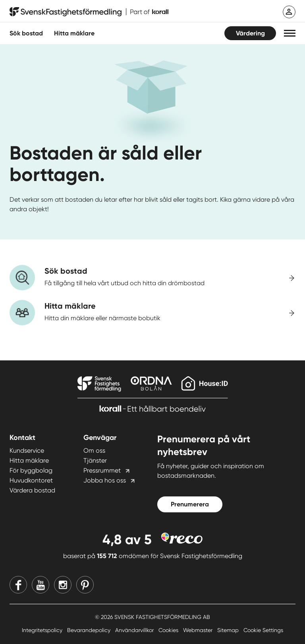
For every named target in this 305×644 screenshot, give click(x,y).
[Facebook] (18, 585)
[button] (290, 33)
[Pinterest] (85, 585)
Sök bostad (26, 33)
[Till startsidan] (89, 12)
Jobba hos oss (105, 480)
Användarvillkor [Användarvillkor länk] (135, 630)
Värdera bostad (32, 490)
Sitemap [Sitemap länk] (229, 630)
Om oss (94, 450)
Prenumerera (190, 504)
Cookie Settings (263, 630)
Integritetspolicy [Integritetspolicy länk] (43, 630)
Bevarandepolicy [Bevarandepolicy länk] (90, 630)
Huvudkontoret (31, 480)
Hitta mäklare (29, 460)
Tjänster (95, 460)
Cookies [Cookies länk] (169, 630)
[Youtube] (41, 585)
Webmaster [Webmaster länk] (199, 630)
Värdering (250, 33)
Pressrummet (102, 470)
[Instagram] (63, 585)
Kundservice (27, 450)
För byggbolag (31, 470)
